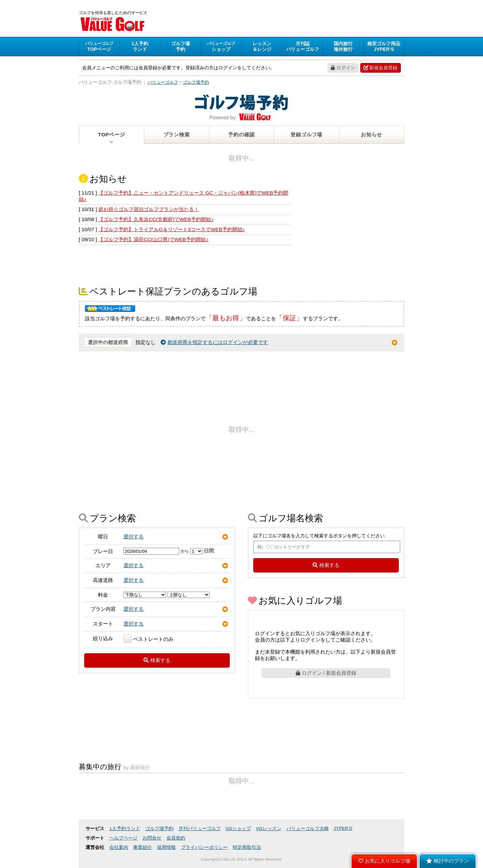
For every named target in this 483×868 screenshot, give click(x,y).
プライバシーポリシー (204, 847)
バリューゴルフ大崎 (308, 829)
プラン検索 (177, 135)
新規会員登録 (381, 68)
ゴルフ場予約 (159, 829)
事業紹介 (143, 847)
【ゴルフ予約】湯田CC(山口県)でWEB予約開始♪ (153, 239)
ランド (140, 46)
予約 (180, 46)
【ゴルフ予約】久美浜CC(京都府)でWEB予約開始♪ (156, 219)
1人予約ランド (125, 829)
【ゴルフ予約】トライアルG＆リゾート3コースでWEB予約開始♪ (172, 229)
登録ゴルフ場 (306, 135)
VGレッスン (269, 829)
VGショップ (238, 829)
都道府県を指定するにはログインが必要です (214, 342)
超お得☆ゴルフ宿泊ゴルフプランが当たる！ (149, 209)
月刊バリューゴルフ (200, 829)
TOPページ (111, 135)
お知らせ (371, 135)
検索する (157, 660)
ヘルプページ (123, 838)
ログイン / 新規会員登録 (326, 673)
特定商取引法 (247, 847)
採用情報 (166, 847)
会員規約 (176, 838)
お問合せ (152, 838)
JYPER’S (343, 828)
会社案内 (119, 847)
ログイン (343, 68)
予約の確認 (241, 135)
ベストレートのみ (148, 639)
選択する (133, 537)
